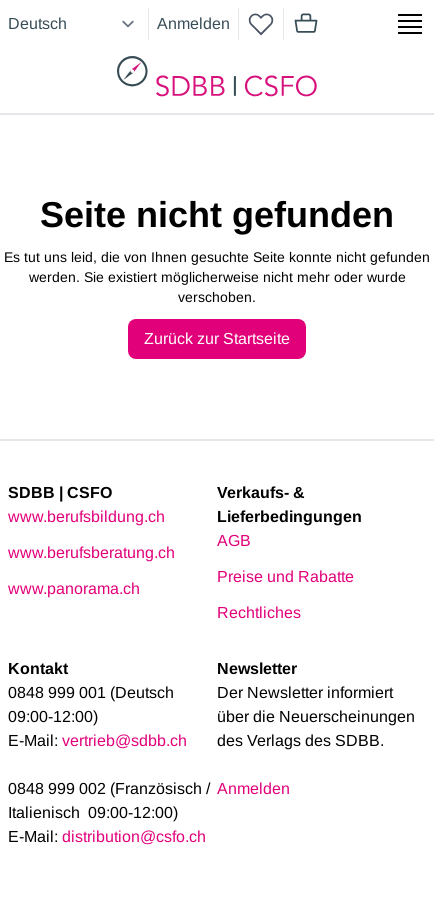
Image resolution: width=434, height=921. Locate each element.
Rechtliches (259, 612)
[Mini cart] (306, 24)
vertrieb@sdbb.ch (124, 740)
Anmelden (193, 23)
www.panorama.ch (74, 588)
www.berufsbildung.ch (86, 516)
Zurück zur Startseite (217, 338)
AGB (234, 540)
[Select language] (74, 24)
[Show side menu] (410, 24)
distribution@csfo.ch (134, 836)
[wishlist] (261, 24)
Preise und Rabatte (285, 576)
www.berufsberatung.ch (91, 552)
